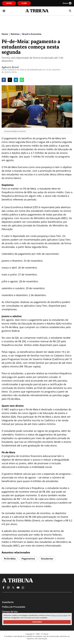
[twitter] (10, 80)
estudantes (47, 559)
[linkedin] (16, 80)
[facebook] (4, 80)
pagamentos (28, 559)
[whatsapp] (22, 80)
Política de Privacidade (59, 615)
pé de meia (10, 559)
